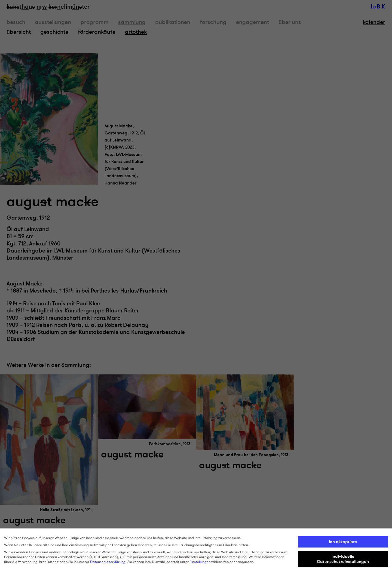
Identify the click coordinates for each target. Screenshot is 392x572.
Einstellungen (200, 562)
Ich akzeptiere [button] (343, 542)
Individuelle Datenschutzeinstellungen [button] (343, 559)
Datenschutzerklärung (108, 562)
